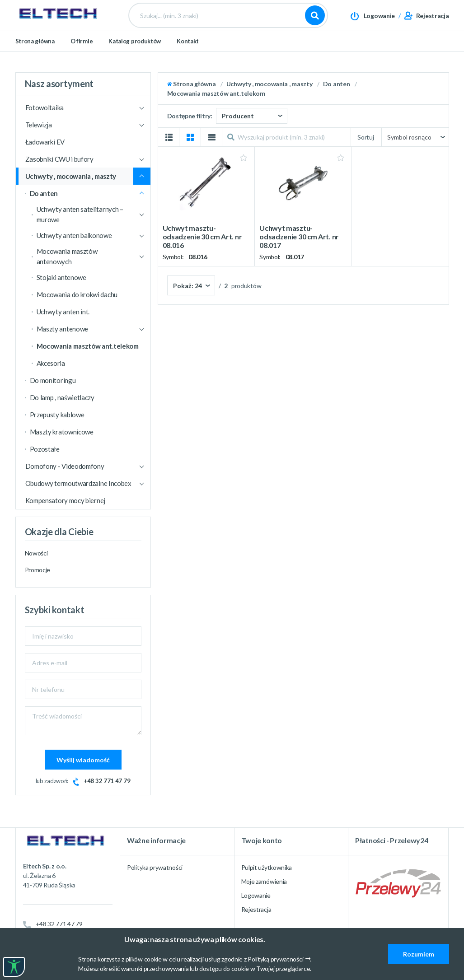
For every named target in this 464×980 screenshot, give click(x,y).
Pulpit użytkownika (267, 867)
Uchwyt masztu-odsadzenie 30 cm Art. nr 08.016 (202, 236)
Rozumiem (419, 954)
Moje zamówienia (264, 881)
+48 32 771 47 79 (107, 781)
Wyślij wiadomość (83, 760)
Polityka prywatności (155, 867)
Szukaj (315, 23)
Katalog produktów (135, 55)
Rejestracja (256, 909)
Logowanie (256, 895)
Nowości (36, 553)
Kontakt (188, 55)
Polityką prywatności (275, 959)
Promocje (38, 570)
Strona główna (35, 55)
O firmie (82, 55)
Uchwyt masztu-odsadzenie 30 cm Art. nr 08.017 (299, 236)
